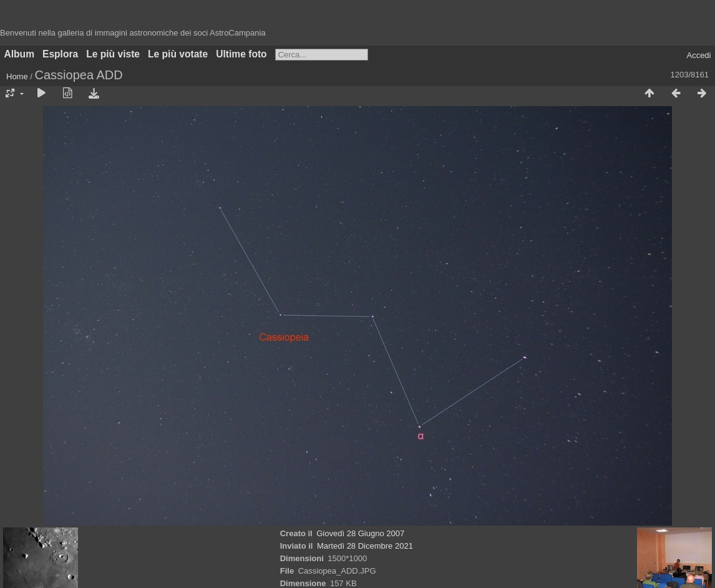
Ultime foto (241, 54)
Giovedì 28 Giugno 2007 (360, 533)
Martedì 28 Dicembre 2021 (365, 546)
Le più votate (178, 54)
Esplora (60, 54)
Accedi (698, 55)
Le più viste (113, 54)
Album (20, 54)
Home (17, 76)
